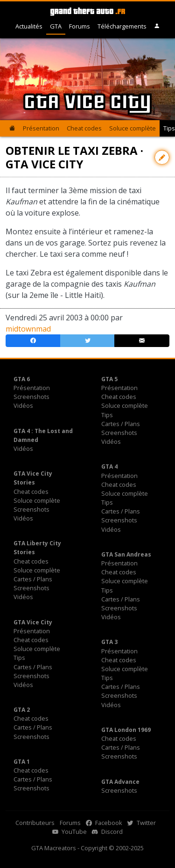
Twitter (142, 823)
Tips (107, 415)
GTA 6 (22, 379)
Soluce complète (133, 128)
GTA (56, 26)
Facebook (104, 823)
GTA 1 (22, 762)
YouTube (70, 832)
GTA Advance (120, 782)
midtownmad (28, 329)
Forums (80, 26)
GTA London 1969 (126, 730)
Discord (107, 832)
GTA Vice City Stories (33, 478)
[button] (157, 26)
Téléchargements (122, 26)
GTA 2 (22, 710)
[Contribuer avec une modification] (162, 157)
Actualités (29, 26)
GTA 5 (109, 379)
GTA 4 (109, 467)
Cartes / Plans (121, 424)
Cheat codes (84, 128)
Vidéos (23, 405)
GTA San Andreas (126, 554)
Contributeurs (35, 823)
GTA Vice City (33, 622)
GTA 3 (109, 642)
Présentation (41, 128)
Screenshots (31, 397)
